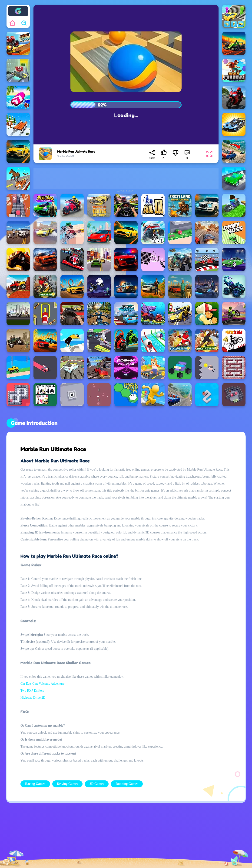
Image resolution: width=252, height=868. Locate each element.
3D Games (97, 784)
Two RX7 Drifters (32, 691)
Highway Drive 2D (33, 698)
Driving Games (68, 784)
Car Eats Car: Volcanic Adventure (42, 684)
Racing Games (35, 784)
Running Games (127, 784)
